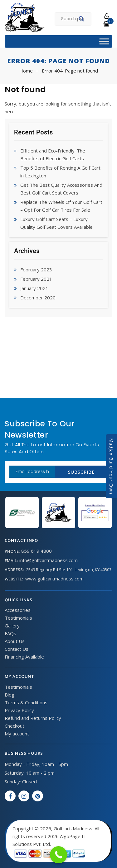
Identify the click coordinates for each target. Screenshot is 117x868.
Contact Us (17, 649)
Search (82, 20)
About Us (15, 641)
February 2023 (36, 270)
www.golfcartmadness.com (54, 579)
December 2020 (38, 298)
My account (17, 734)
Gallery (12, 626)
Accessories (18, 610)
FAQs (10, 633)
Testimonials (18, 618)
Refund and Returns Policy (33, 718)
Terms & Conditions (26, 702)
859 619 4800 (37, 551)
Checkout (15, 726)
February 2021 (36, 279)
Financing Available (24, 657)
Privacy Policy (19, 710)
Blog (10, 695)
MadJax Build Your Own (111, 466)
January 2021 (34, 288)
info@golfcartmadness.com (49, 560)
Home (26, 71)
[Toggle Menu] (104, 41)
